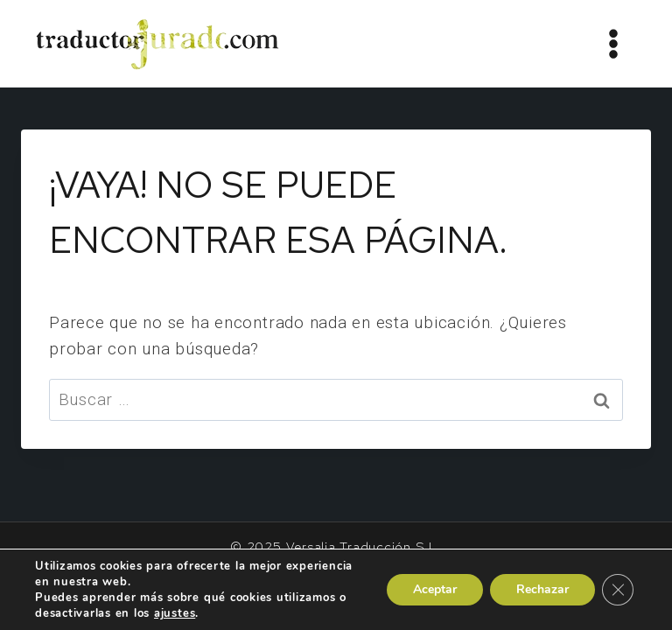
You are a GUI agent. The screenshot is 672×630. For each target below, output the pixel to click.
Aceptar (435, 589)
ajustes (175, 613)
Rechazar (542, 589)
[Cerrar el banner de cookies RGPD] (618, 590)
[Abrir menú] (613, 43)
